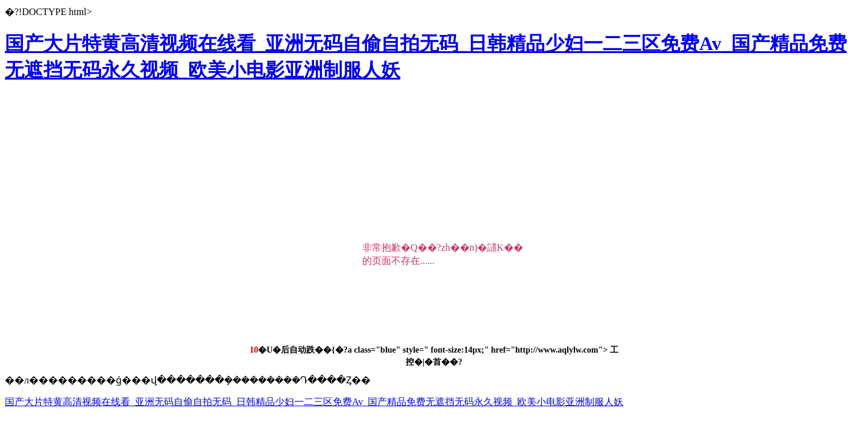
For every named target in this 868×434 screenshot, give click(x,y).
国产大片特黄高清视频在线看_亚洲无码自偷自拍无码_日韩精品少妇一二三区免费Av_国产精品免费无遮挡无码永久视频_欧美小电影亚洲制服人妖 (314, 402)
